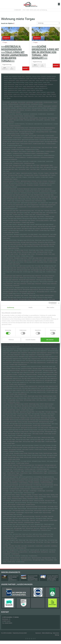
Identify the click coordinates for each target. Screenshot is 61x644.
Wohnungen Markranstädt (48, 485)
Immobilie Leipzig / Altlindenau (14, 222)
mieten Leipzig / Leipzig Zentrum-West (38, 392)
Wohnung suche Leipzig (45, 197)
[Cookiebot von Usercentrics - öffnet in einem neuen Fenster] (50, 303)
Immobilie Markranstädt (14, 489)
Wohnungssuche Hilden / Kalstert (51, 167)
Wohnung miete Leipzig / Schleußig (24, 455)
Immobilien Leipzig (10, 201)
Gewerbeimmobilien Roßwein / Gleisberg (11, 495)
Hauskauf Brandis (50, 114)
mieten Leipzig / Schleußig (42, 457)
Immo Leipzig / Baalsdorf (8, 234)
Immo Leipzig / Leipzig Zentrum (9, 349)
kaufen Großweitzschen (38, 155)
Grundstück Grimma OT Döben (23, 148)
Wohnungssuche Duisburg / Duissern (11, 132)
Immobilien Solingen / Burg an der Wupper (43, 512)
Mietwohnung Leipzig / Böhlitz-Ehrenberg (11, 242)
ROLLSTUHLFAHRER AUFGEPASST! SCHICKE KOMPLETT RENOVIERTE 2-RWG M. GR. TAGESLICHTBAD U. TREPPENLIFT (33, 580)
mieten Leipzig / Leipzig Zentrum (14, 355)
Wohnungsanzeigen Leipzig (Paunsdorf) (47, 205)
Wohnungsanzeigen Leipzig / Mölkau (39, 414)
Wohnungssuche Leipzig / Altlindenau (11, 221)
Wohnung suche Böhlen (8, 120)
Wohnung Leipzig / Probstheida (15, 449)
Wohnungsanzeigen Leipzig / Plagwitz (14, 441)
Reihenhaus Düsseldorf (16, 136)
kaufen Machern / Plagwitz (42, 471)
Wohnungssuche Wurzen (23, 552)
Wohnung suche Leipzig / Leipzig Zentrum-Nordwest (31, 370)
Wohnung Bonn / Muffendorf (31, 110)
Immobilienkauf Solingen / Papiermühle (32, 522)
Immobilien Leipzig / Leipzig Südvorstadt (11, 347)
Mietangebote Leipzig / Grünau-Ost (22, 288)
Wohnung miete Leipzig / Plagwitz (23, 439)
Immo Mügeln (6, 491)
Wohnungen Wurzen (44, 550)
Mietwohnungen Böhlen (24, 118)
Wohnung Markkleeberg (45, 481)
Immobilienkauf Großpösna (18, 153)
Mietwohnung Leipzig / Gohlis (23, 268)
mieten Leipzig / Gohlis (18, 272)
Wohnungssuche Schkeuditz (33, 503)
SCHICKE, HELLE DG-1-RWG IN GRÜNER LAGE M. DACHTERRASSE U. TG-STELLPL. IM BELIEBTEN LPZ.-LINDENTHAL (14, 580)
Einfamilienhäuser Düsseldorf (52, 138)
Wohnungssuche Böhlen (19, 120)
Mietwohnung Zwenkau (37, 558)
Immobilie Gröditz (33, 161)
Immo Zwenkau (6, 558)
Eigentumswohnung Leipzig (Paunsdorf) (29, 203)
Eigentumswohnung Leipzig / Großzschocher (32, 276)
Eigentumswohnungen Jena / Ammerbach (11, 181)
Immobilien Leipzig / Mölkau (34, 416)
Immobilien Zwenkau (20, 562)
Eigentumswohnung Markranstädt (26, 485)
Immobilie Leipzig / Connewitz (14, 256)
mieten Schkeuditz (12, 505)
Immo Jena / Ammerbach (42, 181)
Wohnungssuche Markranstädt (18, 487)
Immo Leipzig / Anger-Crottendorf (10, 224)
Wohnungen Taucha (17, 526)
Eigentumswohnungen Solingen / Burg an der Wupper (14, 507)
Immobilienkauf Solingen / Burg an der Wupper (13, 514)
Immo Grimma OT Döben (36, 148)
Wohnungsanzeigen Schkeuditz (46, 503)
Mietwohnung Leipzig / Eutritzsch (50, 258)
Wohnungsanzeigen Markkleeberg (32, 481)
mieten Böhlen (47, 120)
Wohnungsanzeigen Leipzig (12, 199)
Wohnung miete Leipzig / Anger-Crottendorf (47, 226)
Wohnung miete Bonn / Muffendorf (24, 108)
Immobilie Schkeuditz (21, 505)
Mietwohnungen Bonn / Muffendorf (35, 106)
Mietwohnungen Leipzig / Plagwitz (34, 438)
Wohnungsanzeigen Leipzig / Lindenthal (27, 408)
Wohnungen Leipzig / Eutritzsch (9, 260)
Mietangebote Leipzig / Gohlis (50, 266)
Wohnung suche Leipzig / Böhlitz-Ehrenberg (12, 244)
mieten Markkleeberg (14, 483)
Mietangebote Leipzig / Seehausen (39, 461)
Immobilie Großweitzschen (49, 155)
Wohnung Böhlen (40, 120)
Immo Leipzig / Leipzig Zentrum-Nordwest (12, 366)
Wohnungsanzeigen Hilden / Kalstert (10, 169)
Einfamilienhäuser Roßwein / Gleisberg (35, 499)
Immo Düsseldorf (7, 136)
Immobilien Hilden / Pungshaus (47, 177)
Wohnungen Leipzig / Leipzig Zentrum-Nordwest (42, 368)
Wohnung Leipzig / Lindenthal (42, 408)
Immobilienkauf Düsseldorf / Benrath (14, 146)
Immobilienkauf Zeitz (33, 556)
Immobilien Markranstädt (25, 489)
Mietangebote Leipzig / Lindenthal (21, 404)
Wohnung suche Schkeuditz (21, 503)
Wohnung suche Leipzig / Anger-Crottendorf (12, 228)
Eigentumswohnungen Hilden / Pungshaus (12, 173)
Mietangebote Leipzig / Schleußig (21, 453)
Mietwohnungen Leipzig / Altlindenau (37, 217)
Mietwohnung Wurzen (35, 550)
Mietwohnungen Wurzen (24, 550)
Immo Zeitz (5, 556)
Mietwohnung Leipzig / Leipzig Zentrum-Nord (12, 359)
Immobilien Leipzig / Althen (30, 215)
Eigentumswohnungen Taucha (9, 524)
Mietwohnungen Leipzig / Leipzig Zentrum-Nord (48, 357)
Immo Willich (6, 546)
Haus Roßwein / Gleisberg (37, 495)
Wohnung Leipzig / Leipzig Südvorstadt (16, 345)
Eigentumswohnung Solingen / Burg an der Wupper (36, 507)
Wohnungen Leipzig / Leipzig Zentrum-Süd (30, 378)
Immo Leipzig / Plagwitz (8, 438)
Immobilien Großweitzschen (9, 157)
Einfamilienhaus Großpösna (30, 153)
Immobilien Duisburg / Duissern (27, 134)
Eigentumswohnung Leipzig (22, 195)
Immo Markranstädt (37, 485)
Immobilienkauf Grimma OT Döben (32, 150)
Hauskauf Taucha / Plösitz (20, 536)
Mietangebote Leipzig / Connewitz (21, 250)
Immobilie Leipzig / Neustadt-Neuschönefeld (23, 426)
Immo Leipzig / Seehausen (26, 461)
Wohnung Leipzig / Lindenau (30, 400)
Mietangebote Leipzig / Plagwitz (20, 438)
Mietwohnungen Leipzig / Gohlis (10, 268)
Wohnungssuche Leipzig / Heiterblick (11, 299)
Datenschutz (56, 633)
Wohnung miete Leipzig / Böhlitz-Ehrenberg (47, 242)
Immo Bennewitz (6, 102)
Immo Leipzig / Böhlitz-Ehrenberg (10, 240)
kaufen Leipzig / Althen (8, 215)
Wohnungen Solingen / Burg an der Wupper (17, 509)
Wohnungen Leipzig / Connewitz (14, 252)
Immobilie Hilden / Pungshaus (34, 177)
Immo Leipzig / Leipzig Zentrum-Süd (10, 376)
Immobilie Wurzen (7, 554)
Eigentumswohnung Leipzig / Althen (27, 211)
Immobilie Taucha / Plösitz (48, 534)
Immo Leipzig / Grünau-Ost (9, 288)
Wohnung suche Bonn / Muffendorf (39, 108)
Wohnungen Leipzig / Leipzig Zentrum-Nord (31, 359)
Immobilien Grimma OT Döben (18, 150)
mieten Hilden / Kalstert (35, 169)
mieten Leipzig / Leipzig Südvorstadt (32, 345)
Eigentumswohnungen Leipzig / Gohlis (11, 266)
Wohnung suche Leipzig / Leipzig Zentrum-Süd (15, 380)
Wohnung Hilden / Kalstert (24, 169)
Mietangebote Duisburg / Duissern (22, 128)
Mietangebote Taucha (39, 524)
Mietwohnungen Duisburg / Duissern (37, 128)
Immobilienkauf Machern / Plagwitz (40, 473)
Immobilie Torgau (54, 542)
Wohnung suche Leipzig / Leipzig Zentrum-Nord (15, 361)
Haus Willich (11, 546)
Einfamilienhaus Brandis (18, 116)
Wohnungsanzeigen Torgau (30, 542)
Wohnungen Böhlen (43, 118)
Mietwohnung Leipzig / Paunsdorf (31, 430)
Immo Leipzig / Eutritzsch (8, 258)
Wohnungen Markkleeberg (34, 479)
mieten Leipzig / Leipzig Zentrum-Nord (38, 363)
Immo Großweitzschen (8, 155)
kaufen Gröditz (26, 161)
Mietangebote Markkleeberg (48, 477)
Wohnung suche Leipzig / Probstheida (20, 447)
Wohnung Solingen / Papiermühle (28, 520)
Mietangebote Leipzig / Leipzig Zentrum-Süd (28, 376)
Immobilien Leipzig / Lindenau (13, 402)
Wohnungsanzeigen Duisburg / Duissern (27, 132)
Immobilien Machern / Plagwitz (13, 473)
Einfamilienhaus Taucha (46, 530)
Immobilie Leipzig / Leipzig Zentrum (28, 355)
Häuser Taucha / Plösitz (27, 534)
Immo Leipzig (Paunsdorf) (43, 203)
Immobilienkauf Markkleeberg (46, 483)
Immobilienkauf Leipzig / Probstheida (16, 451)
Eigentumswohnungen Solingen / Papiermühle (12, 516)
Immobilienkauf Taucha (36, 530)
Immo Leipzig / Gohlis (39, 266)
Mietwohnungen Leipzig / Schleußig (35, 453)
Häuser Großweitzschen (28, 155)
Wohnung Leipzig (22, 199)
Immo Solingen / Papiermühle (47, 516)
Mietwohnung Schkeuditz (39, 501)
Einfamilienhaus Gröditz (18, 163)
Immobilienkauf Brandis (8, 116)
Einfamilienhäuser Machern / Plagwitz (15, 475)
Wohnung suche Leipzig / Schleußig (39, 455)
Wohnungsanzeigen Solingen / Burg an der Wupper (23, 511)
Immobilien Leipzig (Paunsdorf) (46, 207)
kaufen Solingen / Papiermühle (42, 520)
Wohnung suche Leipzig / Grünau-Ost (46, 290)
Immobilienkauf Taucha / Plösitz (33, 536)
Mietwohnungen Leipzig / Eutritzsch (36, 258)
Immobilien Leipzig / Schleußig (14, 459)
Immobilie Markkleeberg (24, 483)
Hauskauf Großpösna (7, 153)
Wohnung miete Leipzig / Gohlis (48, 268)
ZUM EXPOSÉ (26, 69)
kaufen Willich (24, 546)
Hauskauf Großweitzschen (21, 157)
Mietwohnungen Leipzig (48, 195)
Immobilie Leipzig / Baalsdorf (13, 236)
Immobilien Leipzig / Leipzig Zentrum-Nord (18, 365)
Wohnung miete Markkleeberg (46, 479)
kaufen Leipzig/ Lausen (8, 469)
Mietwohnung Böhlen (34, 118)
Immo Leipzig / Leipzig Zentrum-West (11, 386)
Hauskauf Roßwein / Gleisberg (45, 497)
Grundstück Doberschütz (20, 124)
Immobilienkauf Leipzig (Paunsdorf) (10, 209)
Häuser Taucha (43, 528)
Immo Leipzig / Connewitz (8, 250)
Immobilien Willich (39, 546)
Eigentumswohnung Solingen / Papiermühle (32, 516)
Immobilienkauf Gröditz (8, 163)
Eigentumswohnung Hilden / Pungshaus (29, 173)
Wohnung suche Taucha (46, 526)
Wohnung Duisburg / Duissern (42, 132)
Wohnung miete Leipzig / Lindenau (24, 398)
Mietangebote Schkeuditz (16, 501)
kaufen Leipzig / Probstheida (28, 449)
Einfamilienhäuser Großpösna (42, 153)
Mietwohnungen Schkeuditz (28, 501)
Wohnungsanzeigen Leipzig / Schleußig (15, 457)
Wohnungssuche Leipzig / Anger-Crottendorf (31, 228)
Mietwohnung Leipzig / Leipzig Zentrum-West (12, 388)
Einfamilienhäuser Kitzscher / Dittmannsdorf (48, 193)
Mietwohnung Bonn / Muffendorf (50, 106)
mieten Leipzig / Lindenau (42, 400)
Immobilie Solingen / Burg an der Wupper (25, 512)
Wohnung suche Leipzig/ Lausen (10, 467)
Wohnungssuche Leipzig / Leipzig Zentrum (19, 353)
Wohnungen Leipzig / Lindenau (9, 398)
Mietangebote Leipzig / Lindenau (20, 396)
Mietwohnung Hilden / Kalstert (47, 165)
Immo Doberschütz (29, 124)
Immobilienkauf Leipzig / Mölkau (47, 416)
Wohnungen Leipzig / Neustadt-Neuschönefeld (40, 420)
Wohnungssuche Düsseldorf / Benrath (36, 142)
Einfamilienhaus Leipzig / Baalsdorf (40, 236)
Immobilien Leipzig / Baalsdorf (26, 236)
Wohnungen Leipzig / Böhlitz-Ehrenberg (29, 242)
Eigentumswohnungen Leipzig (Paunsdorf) (12, 203)
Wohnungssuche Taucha (8, 528)
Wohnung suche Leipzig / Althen (10, 213)
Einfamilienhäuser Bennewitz (37, 104)
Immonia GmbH (23, 633)
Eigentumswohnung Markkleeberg (26, 477)
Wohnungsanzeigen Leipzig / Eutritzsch (16, 262)
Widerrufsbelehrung (47, 633)
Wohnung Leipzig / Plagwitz (28, 441)
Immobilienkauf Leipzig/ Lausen (43, 469)
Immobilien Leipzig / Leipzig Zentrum (44, 355)
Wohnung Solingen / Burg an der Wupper (43, 511)
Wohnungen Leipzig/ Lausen (50, 465)
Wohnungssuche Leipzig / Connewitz (11, 254)
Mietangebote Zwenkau (15, 558)
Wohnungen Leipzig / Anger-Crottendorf (29, 226)
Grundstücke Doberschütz (8, 124)
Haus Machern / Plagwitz (19, 471)
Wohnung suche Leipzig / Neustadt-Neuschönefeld (28, 422)
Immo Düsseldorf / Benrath (45, 140)
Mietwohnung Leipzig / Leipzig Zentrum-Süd (12, 378)
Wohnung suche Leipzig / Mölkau (10, 414)
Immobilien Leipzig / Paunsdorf (9, 436)
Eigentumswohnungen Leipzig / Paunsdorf (12, 428)
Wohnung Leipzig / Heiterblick (42, 299)
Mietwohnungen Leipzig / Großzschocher (28, 278)
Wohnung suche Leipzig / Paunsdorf (21, 432)
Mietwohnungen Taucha (49, 524)
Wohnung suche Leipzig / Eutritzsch (39, 260)
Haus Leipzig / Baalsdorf (33, 234)
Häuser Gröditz (19, 161)
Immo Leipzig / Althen (39, 211)
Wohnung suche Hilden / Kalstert (36, 167)
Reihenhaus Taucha (26, 526)
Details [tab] (30, 307)
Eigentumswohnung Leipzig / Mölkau (27, 412)
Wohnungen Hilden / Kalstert (9, 167)
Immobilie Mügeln (33, 491)
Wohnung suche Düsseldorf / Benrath (20, 142)
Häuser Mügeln (19, 491)
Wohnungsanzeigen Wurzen (34, 552)
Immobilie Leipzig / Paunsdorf (50, 434)
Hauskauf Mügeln (50, 491)
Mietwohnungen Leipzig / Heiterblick (36, 295)
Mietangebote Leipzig (39, 195)
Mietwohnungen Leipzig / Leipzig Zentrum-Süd (47, 376)
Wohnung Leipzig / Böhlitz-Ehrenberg (15, 246)
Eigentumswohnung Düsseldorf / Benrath (30, 140)
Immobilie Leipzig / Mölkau (22, 416)
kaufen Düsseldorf (41, 136)
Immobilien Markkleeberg (34, 483)
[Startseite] (30, 4)
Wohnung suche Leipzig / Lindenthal (45, 406)
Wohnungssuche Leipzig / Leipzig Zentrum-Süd (34, 380)
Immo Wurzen (6, 550)
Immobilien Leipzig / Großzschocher (49, 284)
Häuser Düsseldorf (33, 136)
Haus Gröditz (12, 161)
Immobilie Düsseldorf (50, 136)
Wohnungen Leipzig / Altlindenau (15, 219)
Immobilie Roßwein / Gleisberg (18, 497)
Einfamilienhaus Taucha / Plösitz (46, 536)
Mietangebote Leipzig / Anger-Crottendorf (26, 224)
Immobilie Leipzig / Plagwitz (51, 441)
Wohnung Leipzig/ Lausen (52, 467)
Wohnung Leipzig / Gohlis (51, 270)
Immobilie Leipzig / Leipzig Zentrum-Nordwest (27, 374)
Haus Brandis (12, 114)
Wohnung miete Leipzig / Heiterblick (29, 297)
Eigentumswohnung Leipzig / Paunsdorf (29, 428)
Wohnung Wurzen (44, 552)
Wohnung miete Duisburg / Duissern (29, 130)
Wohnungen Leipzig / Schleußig (9, 455)
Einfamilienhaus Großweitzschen (47, 157)
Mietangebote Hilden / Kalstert (19, 165)
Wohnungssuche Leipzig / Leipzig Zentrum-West (36, 390)
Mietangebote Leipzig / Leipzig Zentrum (25, 349)
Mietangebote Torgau (14, 540)
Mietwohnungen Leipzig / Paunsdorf (16, 430)
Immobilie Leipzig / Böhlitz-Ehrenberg (46, 246)
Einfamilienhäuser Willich (21, 548)
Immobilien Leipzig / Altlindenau (28, 222)
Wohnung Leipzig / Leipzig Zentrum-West (21, 392)
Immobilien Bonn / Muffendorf (14, 112)
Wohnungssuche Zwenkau (27, 560)
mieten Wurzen (52, 552)
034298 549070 (18, 10)
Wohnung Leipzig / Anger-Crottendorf (16, 230)
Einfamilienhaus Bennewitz (25, 104)
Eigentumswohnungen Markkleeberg (11, 477)
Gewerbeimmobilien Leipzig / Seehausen (11, 461)
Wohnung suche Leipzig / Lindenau (39, 398)
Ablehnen (11, 340)
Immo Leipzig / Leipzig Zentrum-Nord (11, 357)
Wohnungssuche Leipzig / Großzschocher (11, 282)
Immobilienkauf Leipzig (19, 201)
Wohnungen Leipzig (16, 197)
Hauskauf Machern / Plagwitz (26, 473)
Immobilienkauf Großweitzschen (33, 157)
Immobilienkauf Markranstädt (37, 489)
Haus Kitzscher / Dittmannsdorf (23, 189)
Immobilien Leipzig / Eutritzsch (14, 264)
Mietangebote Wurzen (14, 550)
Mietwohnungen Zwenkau (26, 558)
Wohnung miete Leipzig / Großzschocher (27, 280)
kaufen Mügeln (26, 491)
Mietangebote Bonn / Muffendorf (21, 106)
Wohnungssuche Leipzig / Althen (24, 213)
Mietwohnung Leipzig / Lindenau (50, 396)
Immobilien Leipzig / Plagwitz (9, 443)
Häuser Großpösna (23, 151)
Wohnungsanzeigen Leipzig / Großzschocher (30, 282)
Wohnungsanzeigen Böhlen (30, 120)
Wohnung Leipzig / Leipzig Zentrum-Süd (20, 382)
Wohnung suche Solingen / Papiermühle (27, 518)
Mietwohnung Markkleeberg (22, 479)
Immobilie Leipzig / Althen (18, 215)
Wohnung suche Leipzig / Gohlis (10, 270)
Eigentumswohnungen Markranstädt (10, 485)
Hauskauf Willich (47, 546)
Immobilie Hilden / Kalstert (46, 169)
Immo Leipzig (31, 195)
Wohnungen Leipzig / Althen (50, 211)
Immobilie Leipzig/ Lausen (18, 469)
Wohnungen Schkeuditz (50, 501)
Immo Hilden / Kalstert (8, 165)
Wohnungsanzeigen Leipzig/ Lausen (38, 467)
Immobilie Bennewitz (38, 102)
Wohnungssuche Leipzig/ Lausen (24, 467)
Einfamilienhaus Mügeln (18, 493)
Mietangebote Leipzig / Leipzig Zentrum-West (28, 386)
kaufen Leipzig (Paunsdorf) (21, 207)
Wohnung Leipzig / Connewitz (42, 254)
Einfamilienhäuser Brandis (29, 116)
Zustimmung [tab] (11, 307)
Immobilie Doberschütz (48, 124)
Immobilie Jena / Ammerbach (33, 185)
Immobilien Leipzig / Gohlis (40, 272)
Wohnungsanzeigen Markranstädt (32, 487)
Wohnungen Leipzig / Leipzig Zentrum (22, 351)
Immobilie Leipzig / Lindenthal (14, 410)
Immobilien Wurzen (15, 554)
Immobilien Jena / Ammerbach (46, 185)
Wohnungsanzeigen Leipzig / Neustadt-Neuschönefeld (21, 424)
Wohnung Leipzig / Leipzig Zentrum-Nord (21, 363)
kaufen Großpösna (31, 151)
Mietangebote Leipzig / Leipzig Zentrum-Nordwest (31, 366)
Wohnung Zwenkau (49, 560)
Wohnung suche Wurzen (12, 552)
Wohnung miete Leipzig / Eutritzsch (24, 260)
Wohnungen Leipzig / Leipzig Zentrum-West (31, 388)
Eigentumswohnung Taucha (22, 524)
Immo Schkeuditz (7, 501)
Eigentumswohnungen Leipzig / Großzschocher (13, 276)
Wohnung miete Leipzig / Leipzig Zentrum (39, 351)
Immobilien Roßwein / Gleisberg (31, 497)
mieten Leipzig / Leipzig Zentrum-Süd (37, 382)
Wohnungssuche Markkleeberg (18, 481)
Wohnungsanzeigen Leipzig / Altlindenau (27, 221)
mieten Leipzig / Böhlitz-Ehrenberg (31, 246)
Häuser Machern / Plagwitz (30, 471)
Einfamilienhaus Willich (11, 548)
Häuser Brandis (19, 114)
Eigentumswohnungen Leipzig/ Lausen (11, 465)
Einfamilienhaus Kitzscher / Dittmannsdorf (29, 193)
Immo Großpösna (7, 151)
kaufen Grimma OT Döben (47, 148)
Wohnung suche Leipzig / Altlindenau (46, 219)
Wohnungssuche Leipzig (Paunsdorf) (31, 205)
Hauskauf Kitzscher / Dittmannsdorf (48, 191)
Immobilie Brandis (33, 114)
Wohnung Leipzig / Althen (52, 213)
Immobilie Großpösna (40, 151)
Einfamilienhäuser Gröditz (29, 163)
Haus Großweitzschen (18, 155)
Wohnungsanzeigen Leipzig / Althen (38, 213)
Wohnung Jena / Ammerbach (9, 185)
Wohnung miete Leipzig (35, 197)
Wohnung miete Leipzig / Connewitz (29, 252)
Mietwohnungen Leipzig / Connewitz (36, 250)
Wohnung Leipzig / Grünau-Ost (43, 292)
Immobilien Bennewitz (48, 102)
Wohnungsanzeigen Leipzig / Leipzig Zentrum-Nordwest (23, 372)
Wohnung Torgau (40, 542)
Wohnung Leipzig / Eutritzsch (30, 262)
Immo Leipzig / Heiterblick (8, 295)
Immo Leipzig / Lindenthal (8, 404)
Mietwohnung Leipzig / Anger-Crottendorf (11, 226)
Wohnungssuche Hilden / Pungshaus (31, 175)
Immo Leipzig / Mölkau (40, 412)
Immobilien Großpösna (50, 151)
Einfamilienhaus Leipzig (30, 201)
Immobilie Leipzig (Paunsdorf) (33, 207)
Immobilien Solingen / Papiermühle (16, 522)
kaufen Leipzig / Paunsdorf (26, 434)
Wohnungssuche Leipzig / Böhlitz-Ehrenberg (31, 244)
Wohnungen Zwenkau (47, 558)
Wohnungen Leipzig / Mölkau (51, 412)
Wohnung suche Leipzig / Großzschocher (45, 280)
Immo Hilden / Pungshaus (43, 173)
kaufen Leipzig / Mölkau (11, 416)
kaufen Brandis (26, 114)
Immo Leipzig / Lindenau (8, 396)
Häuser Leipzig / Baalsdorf (44, 234)
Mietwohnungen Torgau (24, 540)
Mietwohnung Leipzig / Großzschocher (45, 278)
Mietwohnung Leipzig (7, 197)
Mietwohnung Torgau (34, 540)
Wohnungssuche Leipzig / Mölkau (24, 414)
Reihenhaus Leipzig (25, 197)
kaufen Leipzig (42, 199)
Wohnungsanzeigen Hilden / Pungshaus (47, 175)
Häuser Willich (18, 546)
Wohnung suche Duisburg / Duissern (45, 130)
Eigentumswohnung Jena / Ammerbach (29, 181)
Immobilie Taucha (10, 530)
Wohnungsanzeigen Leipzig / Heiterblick (27, 299)
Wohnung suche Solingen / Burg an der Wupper (37, 509)
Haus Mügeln (12, 491)
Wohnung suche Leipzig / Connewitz (44, 252)
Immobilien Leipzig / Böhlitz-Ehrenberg (11, 248)
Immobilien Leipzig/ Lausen (30, 469)
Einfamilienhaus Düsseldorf (40, 138)
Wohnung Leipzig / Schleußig (30, 457)
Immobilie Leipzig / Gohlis (28, 272)
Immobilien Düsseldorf (8, 138)
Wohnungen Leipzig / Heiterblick (14, 297)
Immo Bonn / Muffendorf (8, 106)
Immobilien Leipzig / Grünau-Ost (28, 294)
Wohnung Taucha (29, 528)
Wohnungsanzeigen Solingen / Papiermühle (12, 520)
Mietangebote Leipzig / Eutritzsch (21, 258)
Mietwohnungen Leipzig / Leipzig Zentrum (42, 349)
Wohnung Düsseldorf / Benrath (13, 144)
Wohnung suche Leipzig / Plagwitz (37, 439)
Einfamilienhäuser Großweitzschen (10, 159)
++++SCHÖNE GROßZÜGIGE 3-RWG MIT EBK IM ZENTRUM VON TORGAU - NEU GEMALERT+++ (45, 52)
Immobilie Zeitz (17, 556)
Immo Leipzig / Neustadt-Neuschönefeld (11, 418)
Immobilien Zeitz (24, 556)
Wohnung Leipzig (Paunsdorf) (9, 207)
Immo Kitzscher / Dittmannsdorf (10, 189)
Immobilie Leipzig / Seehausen (9, 463)
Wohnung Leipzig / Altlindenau (43, 221)
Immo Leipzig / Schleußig (8, 453)
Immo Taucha (31, 524)
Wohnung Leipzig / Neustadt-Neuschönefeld (42, 424)
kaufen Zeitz (11, 556)
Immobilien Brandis (42, 114)
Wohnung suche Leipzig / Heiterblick (45, 297)
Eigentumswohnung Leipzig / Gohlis (27, 266)
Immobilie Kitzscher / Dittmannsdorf (17, 191)
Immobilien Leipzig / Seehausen (23, 463)
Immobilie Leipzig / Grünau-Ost (15, 294)
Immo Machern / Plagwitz (8, 471)
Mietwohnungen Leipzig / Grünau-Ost (38, 288)
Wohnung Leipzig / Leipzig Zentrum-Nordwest (44, 372)
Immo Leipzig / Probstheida (45, 445)
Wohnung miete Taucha (35, 526)
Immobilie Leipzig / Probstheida (41, 449)
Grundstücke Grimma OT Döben (10, 148)
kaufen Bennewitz (30, 102)
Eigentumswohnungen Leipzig (9, 195)
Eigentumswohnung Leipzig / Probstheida (30, 445)
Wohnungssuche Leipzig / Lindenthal (11, 408)
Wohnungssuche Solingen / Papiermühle (44, 518)
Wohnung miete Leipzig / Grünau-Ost (30, 290)
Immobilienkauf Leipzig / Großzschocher (11, 286)
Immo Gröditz (6, 161)
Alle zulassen (50, 340)
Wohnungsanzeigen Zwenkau (39, 560)
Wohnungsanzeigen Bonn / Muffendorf (16, 110)
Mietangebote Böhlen (14, 118)
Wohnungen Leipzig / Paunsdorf (45, 430)
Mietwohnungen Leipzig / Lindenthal (36, 404)
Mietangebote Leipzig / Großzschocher (11, 278)
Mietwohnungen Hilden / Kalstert (33, 165)
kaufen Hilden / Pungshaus (21, 177)
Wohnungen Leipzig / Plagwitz (9, 439)
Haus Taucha (36, 528)
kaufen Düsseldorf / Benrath (26, 144)
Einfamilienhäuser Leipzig (40, 201)
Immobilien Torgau (7, 544)
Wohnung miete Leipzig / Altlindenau (30, 219)
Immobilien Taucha (18, 530)
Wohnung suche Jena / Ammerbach (16, 183)
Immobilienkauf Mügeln (8, 493)
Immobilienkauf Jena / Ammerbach (10, 187)
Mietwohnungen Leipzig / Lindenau (35, 396)
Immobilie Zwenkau (11, 562)
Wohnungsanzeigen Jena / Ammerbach (47, 183)
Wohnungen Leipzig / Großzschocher (11, 280)
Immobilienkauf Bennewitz (13, 104)
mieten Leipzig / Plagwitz (40, 441)
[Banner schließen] (59, 303)
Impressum (38, 633)
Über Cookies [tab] (50, 307)
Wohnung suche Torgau (8, 542)
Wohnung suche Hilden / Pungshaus (15, 175)
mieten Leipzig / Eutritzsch (42, 262)
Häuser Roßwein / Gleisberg (49, 495)
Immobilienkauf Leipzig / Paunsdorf (24, 436)
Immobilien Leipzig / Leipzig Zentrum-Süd (17, 384)
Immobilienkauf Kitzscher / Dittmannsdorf (12, 193)
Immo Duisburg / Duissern (8, 128)
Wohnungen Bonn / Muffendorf (9, 108)
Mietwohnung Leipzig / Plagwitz (48, 438)
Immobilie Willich (31, 546)
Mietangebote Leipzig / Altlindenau (22, 217)
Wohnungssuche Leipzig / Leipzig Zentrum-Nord (36, 361)
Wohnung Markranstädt (44, 487)
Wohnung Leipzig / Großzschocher (47, 282)
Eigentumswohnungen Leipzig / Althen (11, 211)
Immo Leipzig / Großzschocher (48, 276)
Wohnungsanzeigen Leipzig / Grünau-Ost (28, 292)
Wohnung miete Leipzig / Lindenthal (29, 406)
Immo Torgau (6, 540)
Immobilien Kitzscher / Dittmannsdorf (33, 191)
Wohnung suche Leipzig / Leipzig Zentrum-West (15, 390)
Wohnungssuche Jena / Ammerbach (31, 183)
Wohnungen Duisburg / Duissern (14, 130)
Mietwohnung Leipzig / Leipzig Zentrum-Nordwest (22, 368)
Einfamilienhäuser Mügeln (29, 493)
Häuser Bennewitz (22, 102)
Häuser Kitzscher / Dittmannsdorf (37, 189)
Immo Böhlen (6, 118)
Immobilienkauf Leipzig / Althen (42, 215)
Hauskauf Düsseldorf (17, 138)
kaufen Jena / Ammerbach (21, 185)
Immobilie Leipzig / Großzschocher (34, 284)
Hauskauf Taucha (27, 530)
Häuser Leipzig (35, 199)
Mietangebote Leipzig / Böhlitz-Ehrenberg (26, 240)
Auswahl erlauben (30, 340)
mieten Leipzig (48, 199)
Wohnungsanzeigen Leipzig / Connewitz (27, 254)
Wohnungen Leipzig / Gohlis (35, 268)
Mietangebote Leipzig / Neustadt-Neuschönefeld (30, 418)
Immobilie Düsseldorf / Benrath (39, 144)
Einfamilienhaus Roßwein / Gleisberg (19, 499)
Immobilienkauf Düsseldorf (28, 138)
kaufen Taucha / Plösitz (37, 534)
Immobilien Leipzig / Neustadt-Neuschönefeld (42, 426)
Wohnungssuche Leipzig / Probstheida (36, 447)
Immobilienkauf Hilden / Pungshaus (10, 179)
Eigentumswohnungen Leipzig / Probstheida (12, 445)
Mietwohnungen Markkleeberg (9, 479)
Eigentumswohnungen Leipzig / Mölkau (11, 412)
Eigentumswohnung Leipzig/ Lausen (27, 465)
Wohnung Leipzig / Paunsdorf (14, 434)
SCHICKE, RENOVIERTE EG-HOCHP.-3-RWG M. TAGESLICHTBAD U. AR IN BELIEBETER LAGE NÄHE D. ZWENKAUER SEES (53, 579)
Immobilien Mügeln (41, 491)
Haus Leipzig (29, 199)
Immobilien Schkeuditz (30, 505)
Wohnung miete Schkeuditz (9, 503)
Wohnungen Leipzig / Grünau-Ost (15, 290)
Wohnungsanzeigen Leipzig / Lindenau (15, 400)
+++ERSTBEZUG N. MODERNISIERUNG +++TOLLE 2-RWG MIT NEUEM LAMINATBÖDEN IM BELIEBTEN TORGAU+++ (14, 53)
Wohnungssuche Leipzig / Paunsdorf (37, 432)
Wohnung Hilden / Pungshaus (9, 177)
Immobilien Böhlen (10, 122)
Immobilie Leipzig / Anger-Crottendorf (47, 230)
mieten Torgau (47, 542)
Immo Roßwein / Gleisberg (26, 495)
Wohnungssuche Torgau (18, 542)
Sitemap (57, 635)
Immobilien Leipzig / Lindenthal (27, 410)
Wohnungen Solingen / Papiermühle (10, 518)
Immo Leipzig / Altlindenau (8, 217)
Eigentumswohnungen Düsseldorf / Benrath (12, 140)
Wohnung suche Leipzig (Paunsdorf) (16, 205)
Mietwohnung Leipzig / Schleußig (50, 453)
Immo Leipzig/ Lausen (39, 465)
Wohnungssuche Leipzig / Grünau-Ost (11, 292)
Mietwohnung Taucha (7, 526)
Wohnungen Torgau (43, 540)
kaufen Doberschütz (38, 124)
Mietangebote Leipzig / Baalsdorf (21, 234)
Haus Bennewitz (14, 102)
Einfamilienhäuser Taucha (8, 532)
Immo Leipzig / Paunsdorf (43, 428)
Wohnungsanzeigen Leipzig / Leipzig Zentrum (37, 353)
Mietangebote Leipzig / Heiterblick (21, 295)
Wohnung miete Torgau (52, 540)
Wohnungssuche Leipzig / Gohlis (23, 270)
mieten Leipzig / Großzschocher (20, 284)
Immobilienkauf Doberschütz (15, 126)
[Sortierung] (48, 23)
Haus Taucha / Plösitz (17, 534)
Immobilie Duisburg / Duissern (13, 134)
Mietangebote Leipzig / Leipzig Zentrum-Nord (28, 357)
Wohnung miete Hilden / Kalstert (22, 167)
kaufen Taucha (50, 528)
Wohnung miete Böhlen (53, 118)
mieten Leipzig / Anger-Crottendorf (32, 230)
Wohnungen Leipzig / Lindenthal (14, 406)
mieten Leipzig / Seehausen (52, 461)
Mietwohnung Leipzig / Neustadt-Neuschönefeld (20, 420)
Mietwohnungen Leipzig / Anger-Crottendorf (44, 224)
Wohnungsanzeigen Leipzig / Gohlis (38, 270)
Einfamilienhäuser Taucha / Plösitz (10, 538)
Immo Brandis (6, 114)
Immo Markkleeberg (38, 477)
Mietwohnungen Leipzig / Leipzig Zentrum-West (48, 386)
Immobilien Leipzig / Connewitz (27, 256)
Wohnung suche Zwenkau (15, 560)
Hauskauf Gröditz (50, 161)
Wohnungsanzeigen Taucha (19, 528)
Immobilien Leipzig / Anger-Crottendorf (11, 232)
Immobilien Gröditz (41, 161)
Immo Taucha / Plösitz (8, 534)
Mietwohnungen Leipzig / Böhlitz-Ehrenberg (44, 240)
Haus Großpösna (14, 151)
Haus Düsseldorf (24, 136)
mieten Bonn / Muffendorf (43, 110)
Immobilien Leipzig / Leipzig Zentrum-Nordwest (47, 374)
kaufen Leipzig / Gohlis (8, 272)
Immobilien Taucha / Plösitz (9, 536)
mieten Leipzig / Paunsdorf (38, 434)
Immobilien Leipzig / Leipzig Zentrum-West (18, 394)
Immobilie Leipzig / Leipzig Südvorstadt (48, 345)
